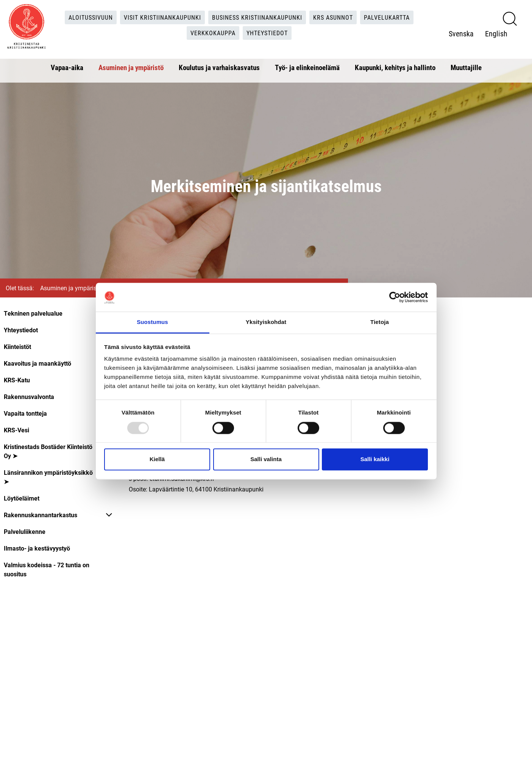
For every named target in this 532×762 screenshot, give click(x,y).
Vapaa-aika (67, 67)
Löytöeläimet (22, 498)
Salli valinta (266, 459)
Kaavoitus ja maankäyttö (37, 363)
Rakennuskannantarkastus (41, 515)
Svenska (461, 33)
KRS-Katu (17, 380)
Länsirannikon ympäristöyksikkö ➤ (48, 477)
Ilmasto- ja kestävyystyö (37, 548)
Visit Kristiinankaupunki (162, 17)
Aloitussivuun (91, 17)
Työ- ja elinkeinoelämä (307, 67)
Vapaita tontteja (25, 413)
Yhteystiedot (267, 33)
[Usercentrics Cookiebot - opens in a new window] (395, 297)
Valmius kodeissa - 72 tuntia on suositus (47, 569)
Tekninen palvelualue (33, 313)
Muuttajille (466, 67)
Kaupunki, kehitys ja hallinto (395, 67)
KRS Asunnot (333, 17)
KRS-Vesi (16, 430)
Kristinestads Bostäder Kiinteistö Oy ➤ (48, 451)
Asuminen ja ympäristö (131, 67)
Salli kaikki (375, 459)
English (496, 33)
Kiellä (157, 459)
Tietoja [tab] (380, 322)
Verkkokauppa (213, 33)
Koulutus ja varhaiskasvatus (219, 67)
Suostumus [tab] (152, 322)
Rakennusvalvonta (29, 397)
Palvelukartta (387, 17)
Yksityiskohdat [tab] (266, 322)
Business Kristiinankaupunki (257, 17)
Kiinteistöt (17, 347)
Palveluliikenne (25, 531)
